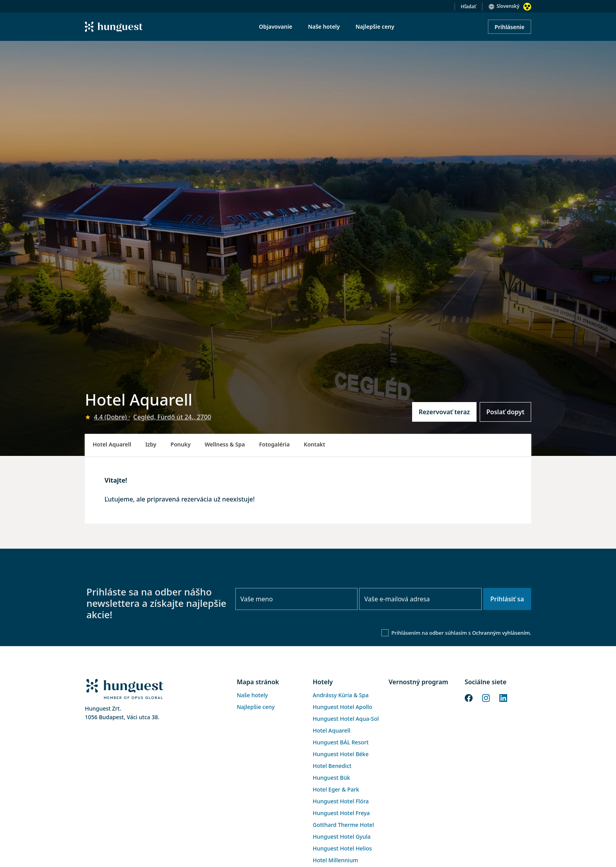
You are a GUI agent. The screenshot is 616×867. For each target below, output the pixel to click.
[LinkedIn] (503, 697)
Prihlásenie (510, 27)
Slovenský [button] (508, 6)
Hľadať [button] (468, 6)
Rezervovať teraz (444, 412)
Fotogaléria (275, 444)
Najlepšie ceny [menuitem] (375, 27)
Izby (151, 444)
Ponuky (181, 444)
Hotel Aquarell (112, 444)
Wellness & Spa (225, 444)
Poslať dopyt (505, 412)
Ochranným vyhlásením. (502, 633)
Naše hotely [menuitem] (324, 27)
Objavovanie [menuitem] (276, 27)
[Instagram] (486, 697)
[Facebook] (469, 697)
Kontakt (314, 444)
